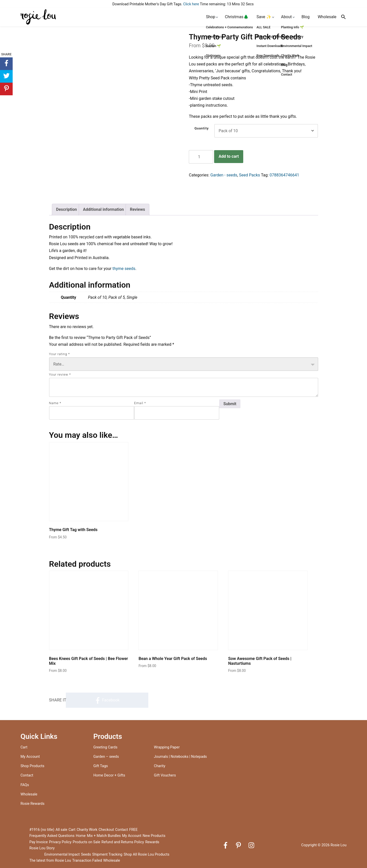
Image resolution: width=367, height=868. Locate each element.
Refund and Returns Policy (123, 842)
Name (55, 403)
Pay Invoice (39, 842)
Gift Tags (101, 766)
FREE (133, 830)
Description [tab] (67, 209)
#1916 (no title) (42, 830)
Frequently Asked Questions (52, 836)
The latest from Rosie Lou (50, 861)
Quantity (202, 128)
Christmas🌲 (237, 17)
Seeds (86, 854)
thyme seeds (124, 269)
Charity (160, 766)
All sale (62, 830)
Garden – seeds (106, 757)
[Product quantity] (201, 157)
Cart (24, 747)
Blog (305, 17)
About (286, 17)
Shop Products (32, 766)
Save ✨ (264, 17)
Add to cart (229, 156)
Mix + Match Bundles (104, 836)
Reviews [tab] (137, 209)
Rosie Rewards (33, 804)
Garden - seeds (224, 175)
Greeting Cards (105, 747)
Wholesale (327, 17)
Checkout (106, 830)
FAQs (25, 785)
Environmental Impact (62, 854)
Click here (191, 4)
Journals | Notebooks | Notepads (180, 757)
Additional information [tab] (103, 209)
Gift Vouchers (165, 775)
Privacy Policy (60, 842)
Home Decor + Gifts (109, 775)
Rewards (152, 842)
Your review (60, 374)
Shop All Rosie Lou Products (146, 854)
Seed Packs (249, 175)
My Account (30, 757)
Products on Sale (86, 842)
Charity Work (87, 830)
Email (140, 403)
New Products (154, 836)
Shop (211, 17)
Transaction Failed (87, 861)
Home (81, 836)
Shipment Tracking (107, 854)
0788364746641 (284, 175)
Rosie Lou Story (42, 848)
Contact (27, 775)
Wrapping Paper (167, 747)
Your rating (59, 354)
